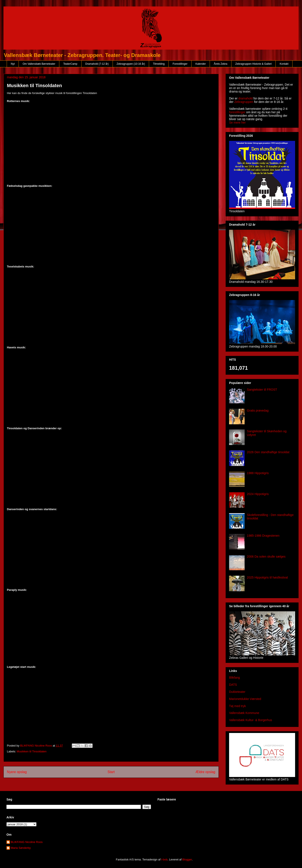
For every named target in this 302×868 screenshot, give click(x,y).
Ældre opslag (205, 772)
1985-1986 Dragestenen (263, 536)
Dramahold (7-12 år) (97, 64)
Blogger (187, 859)
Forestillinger (180, 64)
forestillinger (237, 112)
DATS (233, 685)
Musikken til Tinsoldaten (32, 751)
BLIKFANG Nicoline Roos (27, 842)
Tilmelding (159, 64)
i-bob (164, 859)
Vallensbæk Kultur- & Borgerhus (251, 720)
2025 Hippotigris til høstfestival (267, 577)
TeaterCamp (70, 64)
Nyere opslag (17, 772)
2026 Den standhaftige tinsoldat (268, 452)
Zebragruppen (244, 102)
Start (111, 772)
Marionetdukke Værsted (245, 699)
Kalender (201, 64)
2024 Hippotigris (258, 494)
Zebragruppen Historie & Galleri (254, 64)
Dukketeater (237, 692)
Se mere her (237, 123)
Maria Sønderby (21, 848)
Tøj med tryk (238, 706)
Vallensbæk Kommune (244, 713)
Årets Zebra (221, 64)
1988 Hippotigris (258, 473)
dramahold (245, 98)
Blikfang (234, 678)
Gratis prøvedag (258, 410)
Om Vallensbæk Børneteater (39, 64)
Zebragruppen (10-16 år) (131, 64)
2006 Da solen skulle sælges (266, 557)
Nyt (13, 64)
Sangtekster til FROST (262, 390)
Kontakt (284, 64)
